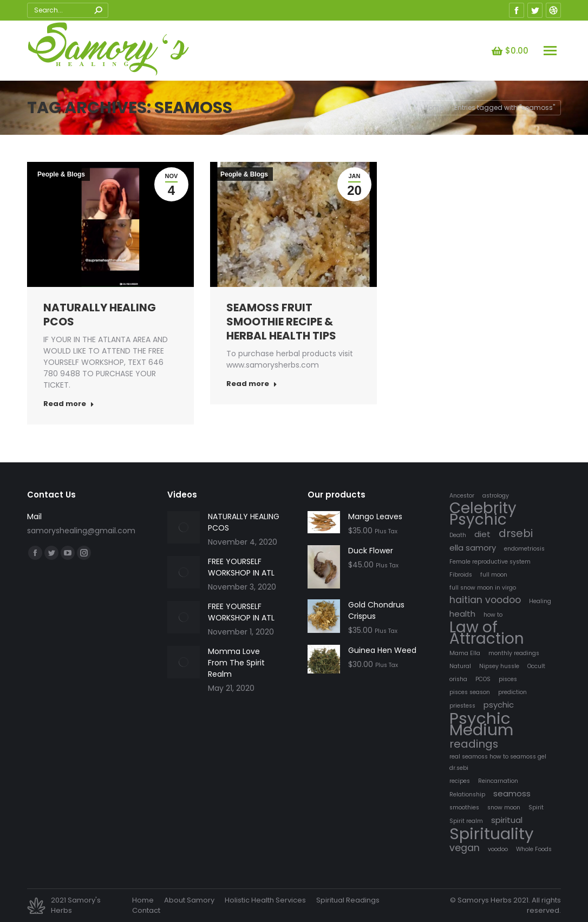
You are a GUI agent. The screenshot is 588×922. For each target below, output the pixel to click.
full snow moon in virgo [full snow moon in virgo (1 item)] (483, 588)
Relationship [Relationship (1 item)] (467, 795)
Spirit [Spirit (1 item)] (536, 807)
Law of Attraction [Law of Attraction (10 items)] (487, 633)
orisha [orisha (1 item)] (458, 679)
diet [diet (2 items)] (482, 534)
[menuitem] (143, 900)
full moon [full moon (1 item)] (494, 575)
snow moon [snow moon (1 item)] (504, 807)
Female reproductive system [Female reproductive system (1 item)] (490, 562)
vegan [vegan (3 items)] (465, 848)
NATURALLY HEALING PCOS (100, 315)
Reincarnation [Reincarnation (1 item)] (498, 781)
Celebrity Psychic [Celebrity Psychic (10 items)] (483, 514)
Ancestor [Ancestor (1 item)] (462, 496)
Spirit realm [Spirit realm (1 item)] (466, 821)
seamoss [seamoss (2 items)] (512, 793)
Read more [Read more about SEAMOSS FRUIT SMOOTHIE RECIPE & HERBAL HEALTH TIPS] (252, 384)
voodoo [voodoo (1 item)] (498, 849)
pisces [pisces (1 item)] (508, 679)
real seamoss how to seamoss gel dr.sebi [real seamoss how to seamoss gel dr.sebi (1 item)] (498, 762)
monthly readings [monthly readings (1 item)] (514, 653)
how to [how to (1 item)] (493, 615)
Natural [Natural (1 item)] (460, 666)
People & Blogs (61, 174)
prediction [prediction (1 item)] (512, 692)
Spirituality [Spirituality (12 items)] (492, 833)
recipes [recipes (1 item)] (460, 781)
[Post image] (184, 527)
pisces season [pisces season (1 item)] (470, 692)
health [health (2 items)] (462, 614)
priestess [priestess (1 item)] (462, 706)
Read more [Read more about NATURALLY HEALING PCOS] (69, 404)
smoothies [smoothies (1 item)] (464, 807)
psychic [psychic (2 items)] (499, 705)
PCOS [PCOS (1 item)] (483, 679)
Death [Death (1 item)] (458, 535)
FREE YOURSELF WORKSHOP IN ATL (241, 567)
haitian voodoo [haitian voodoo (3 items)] (485, 600)
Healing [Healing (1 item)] (540, 601)
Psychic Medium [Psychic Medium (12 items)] (481, 724)
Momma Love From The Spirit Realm (236, 663)
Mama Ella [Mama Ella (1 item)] (465, 653)
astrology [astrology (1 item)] (496, 496)
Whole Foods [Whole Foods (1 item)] (534, 849)
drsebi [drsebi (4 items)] (516, 534)
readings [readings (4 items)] (474, 744)
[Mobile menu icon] (550, 51)
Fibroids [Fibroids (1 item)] (461, 575)
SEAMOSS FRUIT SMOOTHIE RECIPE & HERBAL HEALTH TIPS (281, 322)
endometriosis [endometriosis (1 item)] (524, 549)
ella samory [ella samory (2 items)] (473, 548)
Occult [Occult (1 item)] (536, 666)
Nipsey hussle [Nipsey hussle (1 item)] (499, 666)
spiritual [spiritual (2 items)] (507, 820)
